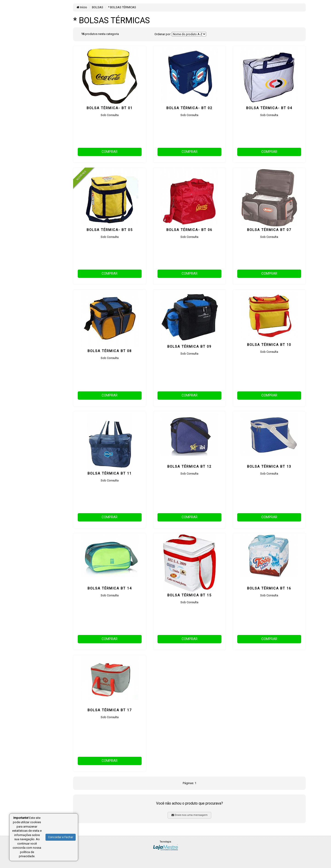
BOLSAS (98, 7)
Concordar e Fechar (61, 837)
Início (82, 7)
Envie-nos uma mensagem (190, 815)
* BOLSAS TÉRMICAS (122, 7)
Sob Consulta (110, 115)
